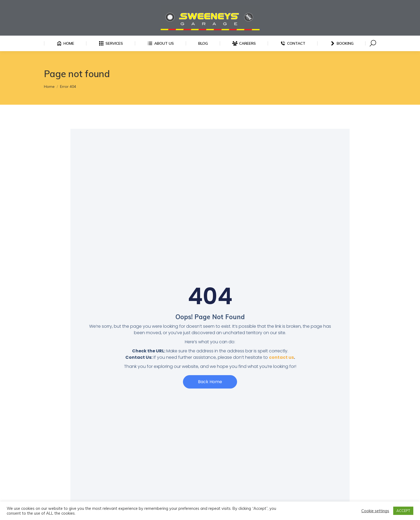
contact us (281, 367)
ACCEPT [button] (403, 511)
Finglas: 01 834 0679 (175, 5)
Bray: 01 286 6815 (214, 5)
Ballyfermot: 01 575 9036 (68, 5)
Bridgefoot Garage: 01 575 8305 (123, 5)
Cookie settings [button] (375, 511)
